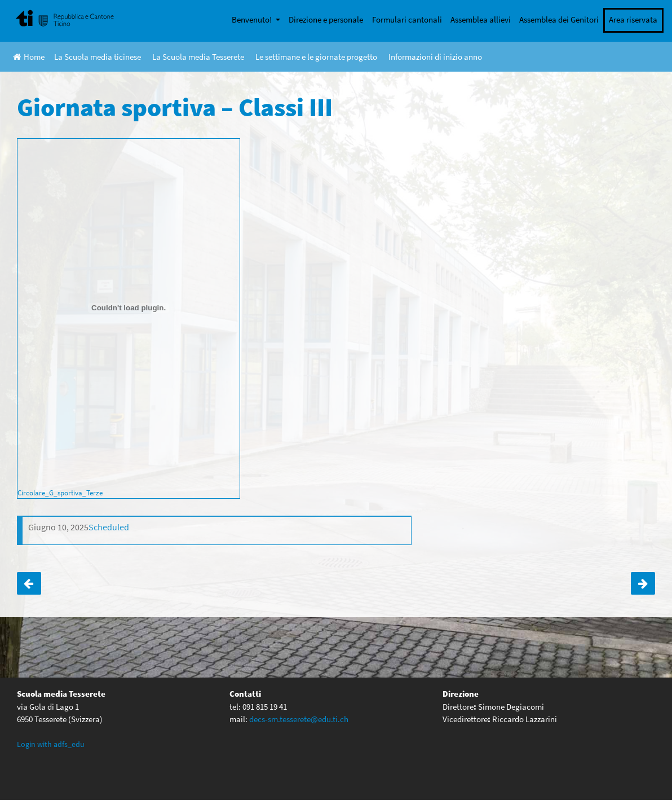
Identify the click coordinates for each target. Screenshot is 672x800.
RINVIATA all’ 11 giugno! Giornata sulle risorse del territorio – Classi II (29, 583)
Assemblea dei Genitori (559, 19)
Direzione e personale (326, 19)
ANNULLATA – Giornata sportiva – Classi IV (643, 583)
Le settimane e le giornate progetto (316, 57)
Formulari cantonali (407, 19)
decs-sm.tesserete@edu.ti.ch (299, 719)
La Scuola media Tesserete (198, 57)
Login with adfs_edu (51, 744)
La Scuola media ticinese (98, 57)
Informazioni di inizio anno (435, 57)
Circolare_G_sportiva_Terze (60, 493)
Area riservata (633, 19)
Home (29, 57)
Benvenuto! (253, 19)
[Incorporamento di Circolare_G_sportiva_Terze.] (129, 308)
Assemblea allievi (481, 19)
